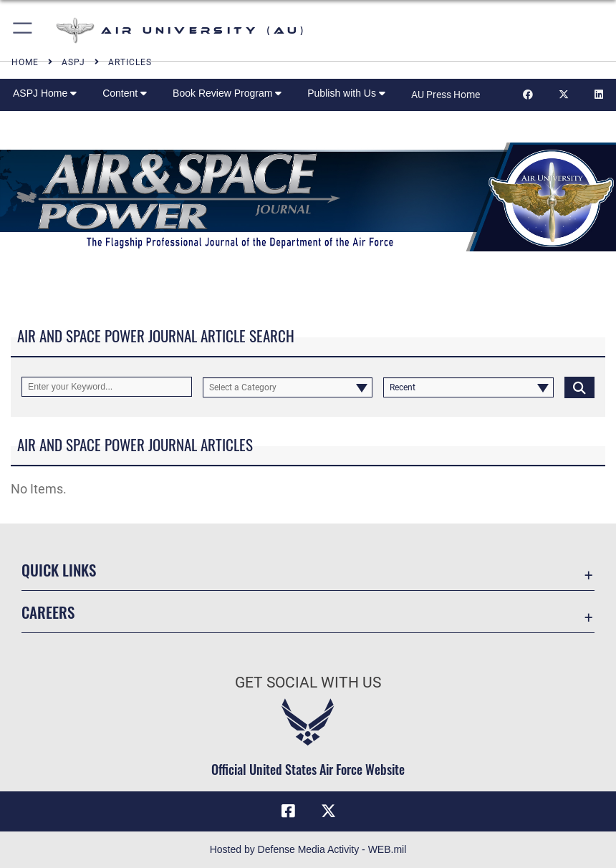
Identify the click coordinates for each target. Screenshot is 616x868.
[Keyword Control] (107, 387)
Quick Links (59, 570)
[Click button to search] (579, 387)
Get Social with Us (308, 682)
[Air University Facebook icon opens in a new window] (288, 811)
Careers (48, 612)
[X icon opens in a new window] (328, 811)
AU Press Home (446, 95)
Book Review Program (227, 93)
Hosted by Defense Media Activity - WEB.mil (308, 849)
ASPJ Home (45, 93)
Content (125, 93)
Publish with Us (346, 93)
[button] (23, 30)
